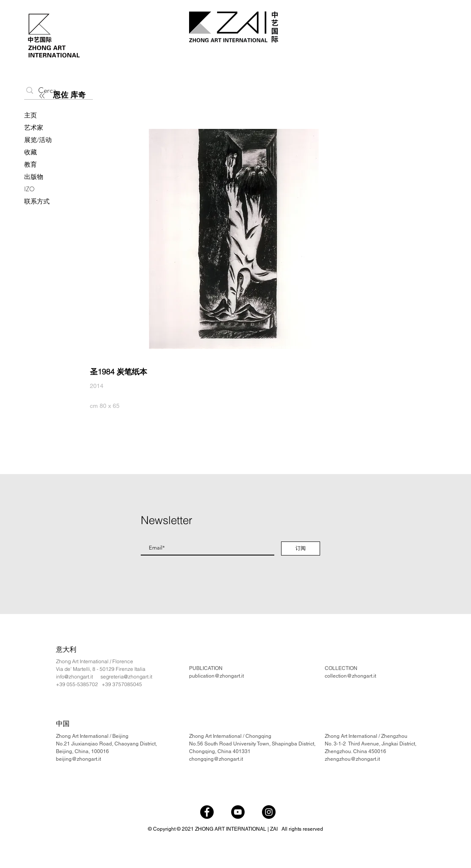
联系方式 (37, 201)
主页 (31, 115)
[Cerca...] (57, 91)
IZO (29, 189)
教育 (31, 165)
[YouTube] (238, 812)
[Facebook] (207, 812)
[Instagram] (269, 812)
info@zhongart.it (74, 677)
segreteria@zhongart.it (126, 677)
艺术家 (34, 128)
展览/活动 (38, 140)
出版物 (34, 177)
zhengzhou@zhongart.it (352, 759)
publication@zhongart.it (216, 676)
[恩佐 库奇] (102, 95)
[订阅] (301, 548)
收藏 (31, 152)
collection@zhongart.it (350, 676)
